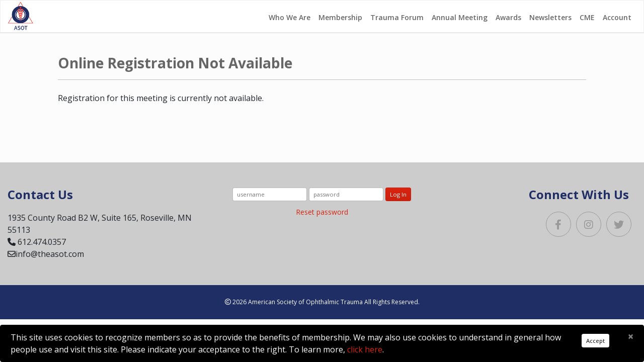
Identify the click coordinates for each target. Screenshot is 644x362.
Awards (508, 17)
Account (617, 17)
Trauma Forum (397, 17)
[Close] (631, 336)
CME (587, 17)
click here (365, 349)
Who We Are (290, 17)
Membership (340, 17)
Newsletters (550, 17)
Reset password (322, 212)
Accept (595, 341)
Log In (398, 194)
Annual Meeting (460, 17)
